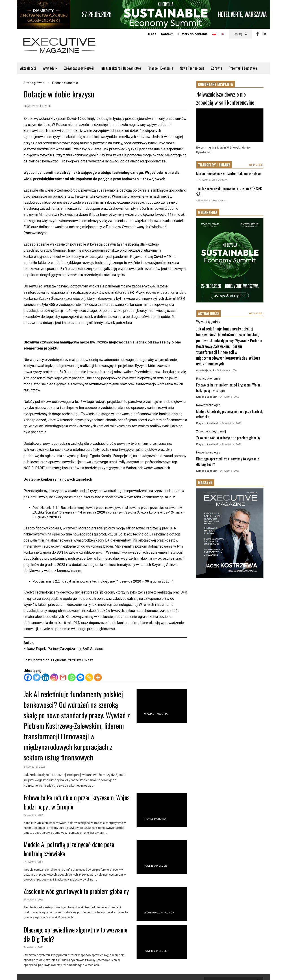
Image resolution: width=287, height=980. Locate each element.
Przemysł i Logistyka (243, 68)
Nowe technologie (155, 866)
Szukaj (240, 34)
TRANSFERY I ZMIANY (214, 165)
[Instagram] (54, 677)
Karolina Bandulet (207, 397)
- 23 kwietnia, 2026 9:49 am (212, 201)
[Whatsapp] (72, 677)
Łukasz (88, 660)
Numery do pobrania (192, 34)
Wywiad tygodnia (156, 714)
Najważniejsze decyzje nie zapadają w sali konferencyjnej (226, 98)
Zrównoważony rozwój (159, 913)
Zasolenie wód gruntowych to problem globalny (76, 891)
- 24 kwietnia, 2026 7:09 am (212, 180)
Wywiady (50, 68)
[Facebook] (28, 677)
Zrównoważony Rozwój (79, 68)
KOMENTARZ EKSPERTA (215, 84)
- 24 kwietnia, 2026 (226, 370)
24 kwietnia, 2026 (34, 767)
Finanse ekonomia (155, 819)
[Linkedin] (45, 677)
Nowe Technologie (192, 68)
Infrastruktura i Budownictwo (121, 68)
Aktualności (28, 68)
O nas (152, 34)
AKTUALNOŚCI (208, 314)
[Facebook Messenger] (80, 677)
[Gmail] (63, 677)
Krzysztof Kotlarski (208, 423)
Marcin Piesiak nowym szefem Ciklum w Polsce (228, 173)
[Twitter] (37, 677)
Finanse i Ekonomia (160, 68)
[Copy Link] (89, 677)
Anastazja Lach (205, 370)
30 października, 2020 (37, 106)
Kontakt (167, 34)
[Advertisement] (230, 653)
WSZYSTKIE (256, 165)
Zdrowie (216, 68)
